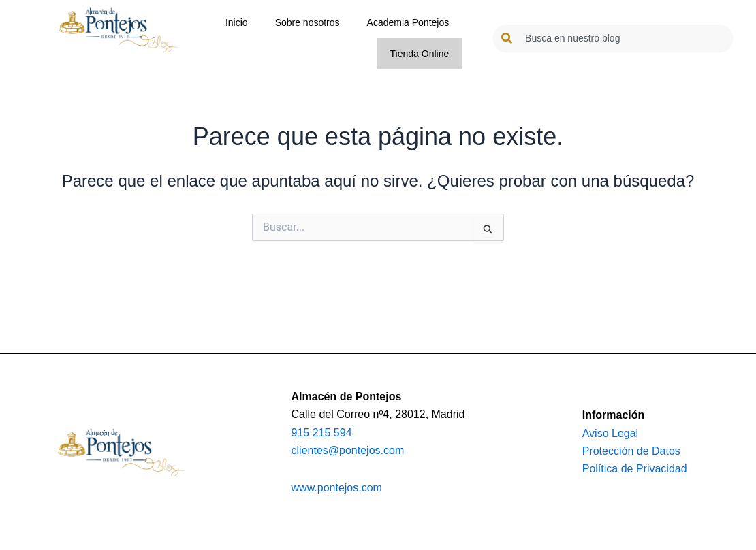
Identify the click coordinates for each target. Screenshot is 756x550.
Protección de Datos (631, 451)
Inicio (237, 22)
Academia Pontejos (408, 22)
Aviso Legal (610, 433)
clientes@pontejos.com (348, 450)
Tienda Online (420, 54)
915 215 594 (322, 433)
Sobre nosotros (308, 22)
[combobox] (613, 38)
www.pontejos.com (337, 488)
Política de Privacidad (635, 469)
